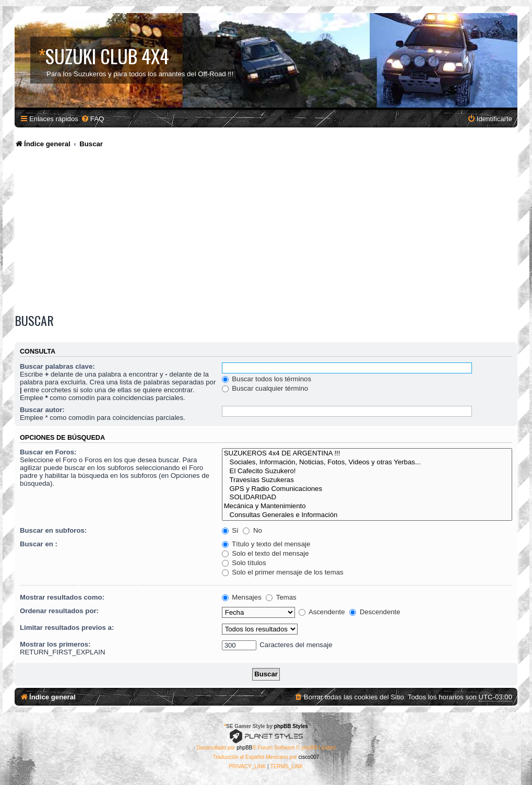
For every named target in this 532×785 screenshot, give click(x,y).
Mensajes (242, 597)
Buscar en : (39, 544)
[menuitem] (92, 119)
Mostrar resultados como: (62, 597)
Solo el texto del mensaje (265, 553)
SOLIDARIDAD (367, 497)
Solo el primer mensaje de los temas (283, 572)
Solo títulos (244, 563)
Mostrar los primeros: (55, 644)
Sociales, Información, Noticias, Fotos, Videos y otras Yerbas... (367, 462)
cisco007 (309, 757)
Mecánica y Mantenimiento (367, 506)
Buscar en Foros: (48, 452)
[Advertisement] (266, 232)
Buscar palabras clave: (57, 366)
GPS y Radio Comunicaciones (367, 489)
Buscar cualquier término (265, 388)
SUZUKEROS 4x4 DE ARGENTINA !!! (367, 454)
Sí (230, 530)
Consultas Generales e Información (367, 515)
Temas (281, 597)
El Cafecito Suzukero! (367, 471)
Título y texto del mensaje (266, 544)
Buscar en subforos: (53, 530)
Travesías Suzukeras (367, 480)
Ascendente (322, 612)
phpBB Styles (291, 726)
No (252, 530)
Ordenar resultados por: (59, 611)
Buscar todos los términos (267, 379)
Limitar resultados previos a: (67, 628)
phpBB (244, 748)
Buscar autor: (42, 410)
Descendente (375, 612)
